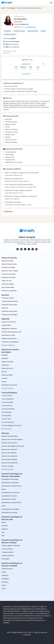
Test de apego (6, 412)
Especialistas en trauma (9, 496)
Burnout (4, 372)
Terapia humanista (7, 552)
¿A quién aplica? (6, 325)
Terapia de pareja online (9, 305)
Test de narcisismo (8, 422)
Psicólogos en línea (8, 298)
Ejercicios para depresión (10, 463)
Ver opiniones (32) (30, 27)
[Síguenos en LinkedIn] (25, 249)
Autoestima (5, 365)
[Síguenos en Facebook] (18, 249)
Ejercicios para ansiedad (9, 459)
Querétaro (5, 582)
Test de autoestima (8, 409)
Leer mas (6, 109)
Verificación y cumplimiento (10, 342)
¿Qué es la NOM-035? (9, 322)
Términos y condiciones (9, 291)
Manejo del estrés (7, 368)
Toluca (4, 589)
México (4, 522)
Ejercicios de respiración (9, 456)
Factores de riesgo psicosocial (11, 332)
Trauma (4, 382)
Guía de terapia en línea (9, 264)
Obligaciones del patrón (9, 328)
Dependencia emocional (9, 385)
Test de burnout (7, 405)
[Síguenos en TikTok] (29, 249)
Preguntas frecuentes (9, 277)
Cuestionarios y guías (8, 335)
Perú (3, 532)
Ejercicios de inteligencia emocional (13, 446)
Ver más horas (27, 74)
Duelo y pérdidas (7, 375)
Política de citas (7, 281)
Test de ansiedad (7, 402)
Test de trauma (7, 395)
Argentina (5, 529)
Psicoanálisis (6, 559)
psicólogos (11, 8)
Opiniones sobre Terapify (10, 271)
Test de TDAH (6, 419)
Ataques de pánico (7, 362)
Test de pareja (6, 415)
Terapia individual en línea (10, 301)
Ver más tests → (7, 429)
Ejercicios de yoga (7, 466)
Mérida (4, 585)
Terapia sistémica (7, 549)
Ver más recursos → (8, 469)
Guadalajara (5, 579)
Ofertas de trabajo (8, 284)
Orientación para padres (9, 311)
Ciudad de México (7, 569)
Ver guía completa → (9, 345)
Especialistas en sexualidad (10, 509)
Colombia (4, 526)
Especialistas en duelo (9, 499)
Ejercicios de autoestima (9, 436)
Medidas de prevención (9, 338)
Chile (3, 536)
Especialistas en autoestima (11, 492)
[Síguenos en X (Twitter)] (21, 249)
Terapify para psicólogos (10, 314)
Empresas (5, 308)
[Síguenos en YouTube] (36, 249)
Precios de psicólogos (9, 274)
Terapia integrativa (8, 555)
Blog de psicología (7, 261)
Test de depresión (8, 399)
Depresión (5, 358)
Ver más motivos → (8, 388)
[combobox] (14, 64)
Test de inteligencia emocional (11, 425)
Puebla (4, 572)
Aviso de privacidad (8, 287)
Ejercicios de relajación (9, 453)
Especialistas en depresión (10, 482)
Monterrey (5, 575)
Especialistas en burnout (9, 512)
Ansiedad (4, 355)
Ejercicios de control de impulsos (12, 439)
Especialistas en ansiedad (10, 479)
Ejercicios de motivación (9, 449)
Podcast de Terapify (8, 267)
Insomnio (4, 378)
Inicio (3, 8)
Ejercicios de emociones (9, 443)
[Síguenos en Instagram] (33, 249)
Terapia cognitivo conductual (11, 545)
